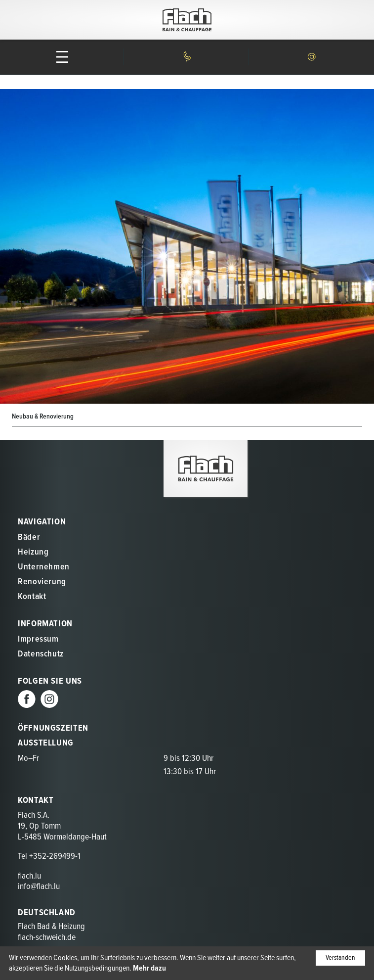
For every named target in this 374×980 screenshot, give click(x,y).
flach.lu (29, 876)
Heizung (33, 552)
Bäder (29, 537)
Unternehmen (44, 567)
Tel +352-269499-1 (49, 857)
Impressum (38, 639)
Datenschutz (41, 654)
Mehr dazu (149, 968)
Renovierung (42, 582)
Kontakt (32, 597)
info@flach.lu (39, 887)
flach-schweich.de (47, 938)
